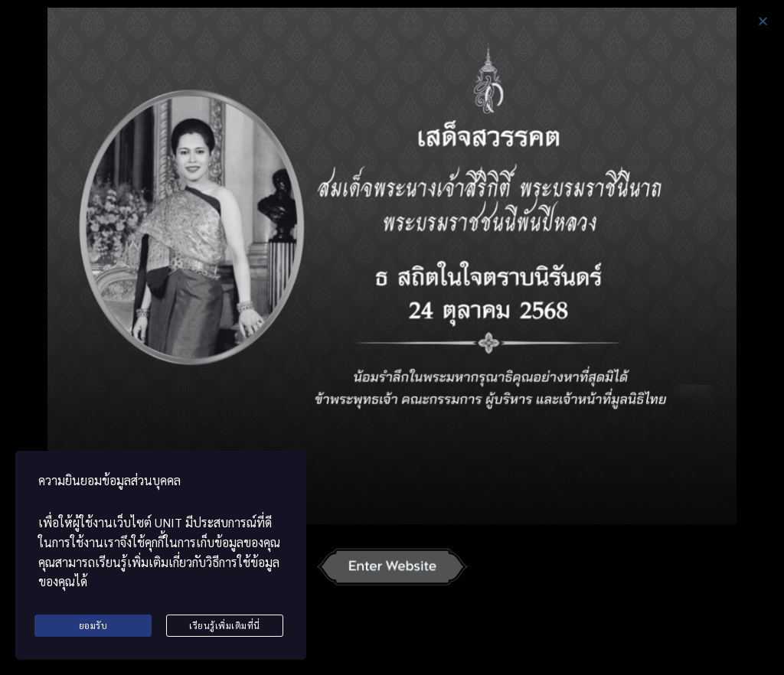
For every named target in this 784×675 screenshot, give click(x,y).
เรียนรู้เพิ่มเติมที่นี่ (225, 625)
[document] (392, 337)
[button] (763, 21)
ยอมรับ (93, 625)
